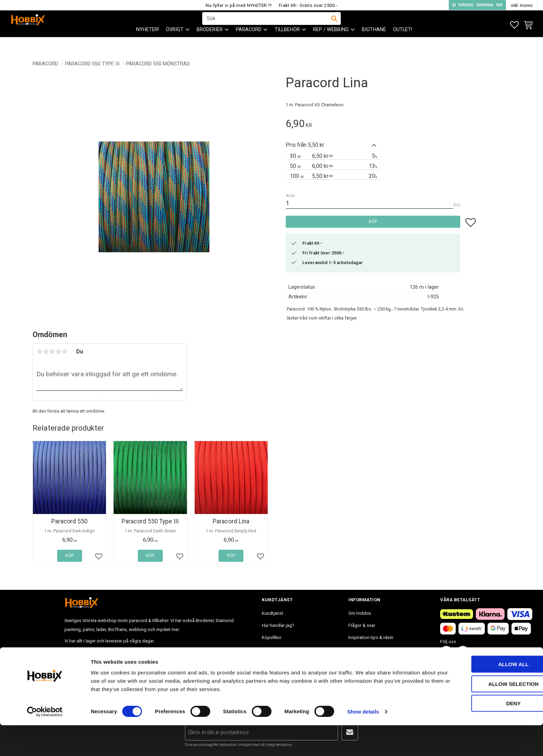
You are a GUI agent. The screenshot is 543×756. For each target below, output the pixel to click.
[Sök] (335, 25)
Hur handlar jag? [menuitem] (278, 625)
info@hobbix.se (165, 652)
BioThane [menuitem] (374, 42)
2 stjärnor (46, 351)
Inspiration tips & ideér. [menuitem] (371, 637)
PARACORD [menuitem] (249, 42)
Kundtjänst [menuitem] (273, 613)
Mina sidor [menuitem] (272, 662)
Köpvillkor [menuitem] (272, 637)
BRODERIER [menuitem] (210, 42)
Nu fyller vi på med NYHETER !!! (239, 5)
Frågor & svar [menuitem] (362, 625)
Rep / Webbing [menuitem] (331, 42)
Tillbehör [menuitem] (287, 42)
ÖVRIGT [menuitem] (175, 42)
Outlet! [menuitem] (403, 42)
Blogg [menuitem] (354, 650)
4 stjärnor (58, 351)
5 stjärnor (64, 351)
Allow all (485, 695)
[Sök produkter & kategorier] (267, 25)
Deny (485, 734)
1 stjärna (39, 351)
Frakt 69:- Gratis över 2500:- (308, 5)
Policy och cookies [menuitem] (281, 650)
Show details (363, 742)
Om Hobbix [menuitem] (360, 613)
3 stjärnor (52, 351)
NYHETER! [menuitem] (148, 42)
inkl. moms (522, 5)
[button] (514, 25)
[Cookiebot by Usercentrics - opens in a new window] (45, 742)
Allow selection (485, 715)
